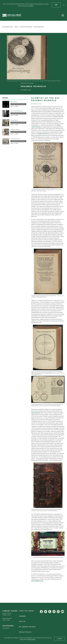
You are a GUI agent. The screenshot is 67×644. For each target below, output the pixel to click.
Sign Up (56, 5)
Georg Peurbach (36, 413)
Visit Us (22, 622)
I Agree (59, 639)
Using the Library (27, 611)
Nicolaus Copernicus (43, 134)
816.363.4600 (6, 628)
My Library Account (28, 627)
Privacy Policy (25, 632)
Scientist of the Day (26, 27)
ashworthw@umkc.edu (37, 581)
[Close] (64, 5)
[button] (63, 15)
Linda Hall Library (8, 27)
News (16, 27)
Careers (22, 616)
